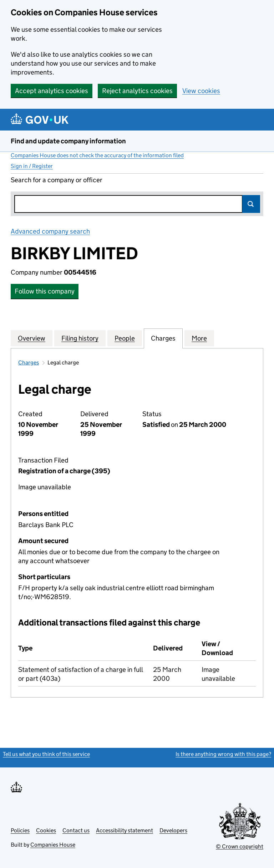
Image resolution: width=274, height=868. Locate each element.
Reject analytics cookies (137, 91)
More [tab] (199, 338)
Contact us (76, 830)
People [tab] (125, 338)
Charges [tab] (163, 338)
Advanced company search (50, 231)
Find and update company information (68, 141)
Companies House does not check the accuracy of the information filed (97, 155)
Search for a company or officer (57, 180)
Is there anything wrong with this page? (223, 754)
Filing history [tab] (80, 338)
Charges (29, 362)
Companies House (53, 845)
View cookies (201, 91)
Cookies (46, 830)
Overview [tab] (32, 338)
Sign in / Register (32, 166)
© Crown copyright (240, 846)
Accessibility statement (125, 830)
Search (251, 204)
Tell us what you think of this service (46, 754)
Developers (173, 830)
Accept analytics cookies (52, 91)
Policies (20, 830)
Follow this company (45, 291)
